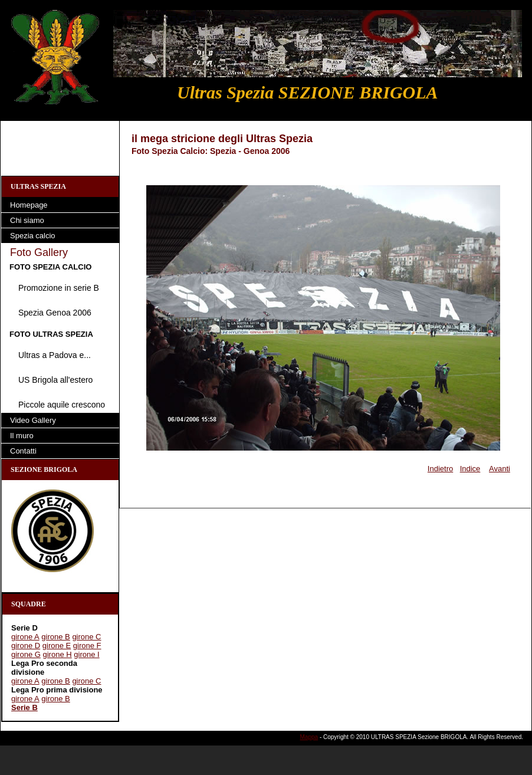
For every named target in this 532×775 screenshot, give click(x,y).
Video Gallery (33, 420)
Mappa (309, 737)
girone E (57, 646)
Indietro (440, 469)
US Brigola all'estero (55, 380)
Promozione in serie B (59, 288)
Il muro (22, 436)
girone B (55, 637)
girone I (86, 654)
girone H (58, 654)
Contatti (23, 451)
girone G (26, 654)
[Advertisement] (60, 147)
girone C (86, 637)
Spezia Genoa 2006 (55, 313)
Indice (470, 469)
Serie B (24, 707)
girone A (25, 637)
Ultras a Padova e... (55, 355)
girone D (26, 646)
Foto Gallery (39, 252)
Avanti (500, 469)
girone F (87, 646)
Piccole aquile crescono (62, 405)
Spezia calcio (33, 236)
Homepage (29, 205)
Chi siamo (27, 220)
